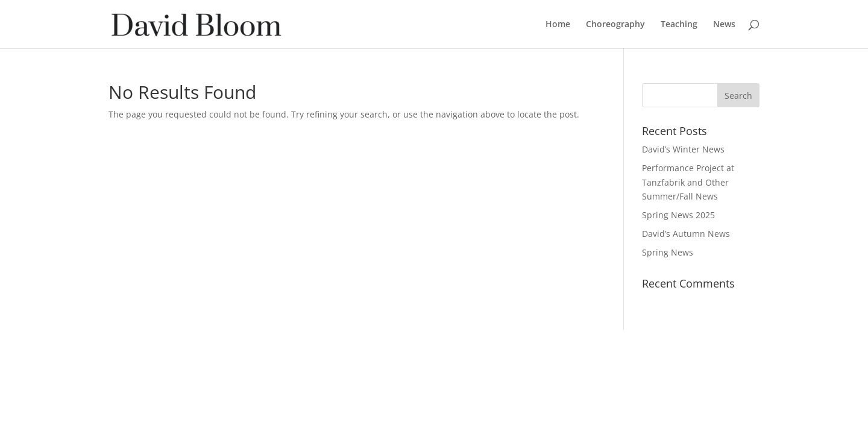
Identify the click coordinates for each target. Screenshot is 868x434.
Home (558, 25)
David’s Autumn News (686, 234)
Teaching (679, 25)
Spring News (668, 252)
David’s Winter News (683, 149)
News (724, 25)
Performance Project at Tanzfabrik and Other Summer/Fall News (688, 182)
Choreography (615, 25)
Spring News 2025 (678, 215)
